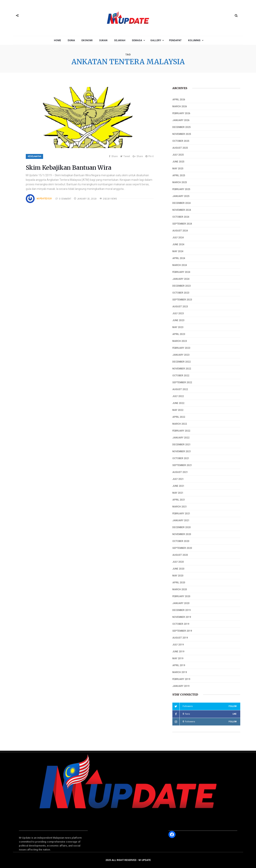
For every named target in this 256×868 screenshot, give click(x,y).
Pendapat (175, 40)
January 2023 (181, 355)
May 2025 (178, 169)
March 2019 (180, 672)
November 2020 (182, 534)
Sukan (103, 40)
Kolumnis (194, 40)
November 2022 (182, 369)
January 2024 (181, 279)
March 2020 (180, 589)
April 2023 (179, 334)
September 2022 (182, 382)
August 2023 (180, 307)
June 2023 (178, 320)
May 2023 (178, 327)
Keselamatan (34, 156)
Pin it (150, 156)
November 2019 (182, 617)
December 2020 (182, 527)
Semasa (137, 40)
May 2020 (178, 576)
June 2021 (178, 486)
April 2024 (179, 258)
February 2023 (181, 348)
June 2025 (178, 162)
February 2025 (181, 189)
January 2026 (181, 120)
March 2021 (180, 507)
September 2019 (182, 631)
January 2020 (181, 603)
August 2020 (180, 555)
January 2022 (181, 438)
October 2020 (181, 541)
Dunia (71, 40)
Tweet (125, 156)
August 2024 (180, 231)
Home (57, 40)
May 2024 (178, 251)
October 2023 (181, 293)
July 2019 (178, 645)
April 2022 (179, 417)
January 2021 (181, 520)
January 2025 (181, 196)
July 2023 (178, 313)
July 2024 (178, 238)
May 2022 (178, 410)
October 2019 (181, 624)
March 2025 (180, 182)
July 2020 (178, 562)
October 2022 (181, 376)
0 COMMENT (65, 199)
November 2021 (182, 451)
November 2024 (182, 210)
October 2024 (181, 217)
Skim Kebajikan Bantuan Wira (69, 168)
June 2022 (178, 403)
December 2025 (182, 127)
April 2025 (179, 175)
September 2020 (182, 548)
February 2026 (181, 113)
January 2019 (181, 686)
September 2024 (182, 224)
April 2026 (179, 100)
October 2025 (181, 141)
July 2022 (178, 396)
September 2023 (182, 300)
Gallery (156, 40)
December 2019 (182, 610)
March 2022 (180, 424)
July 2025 (178, 155)
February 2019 (181, 679)
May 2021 (178, 493)
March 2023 (180, 341)
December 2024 (182, 203)
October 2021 (181, 458)
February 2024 (181, 272)
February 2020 (181, 596)
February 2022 (181, 431)
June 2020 (178, 569)
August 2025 (180, 148)
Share (113, 156)
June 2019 (178, 652)
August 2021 (180, 472)
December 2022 (182, 362)
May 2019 (178, 658)
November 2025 (182, 134)
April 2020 (179, 583)
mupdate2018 (44, 199)
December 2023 (182, 286)
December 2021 (182, 445)
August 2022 (180, 389)
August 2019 (180, 638)
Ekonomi (87, 40)
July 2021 (178, 479)
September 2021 (182, 465)
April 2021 (179, 500)
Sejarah (120, 40)
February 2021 (181, 514)
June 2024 (178, 244)
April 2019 (179, 665)
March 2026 (180, 106)
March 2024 (180, 265)
